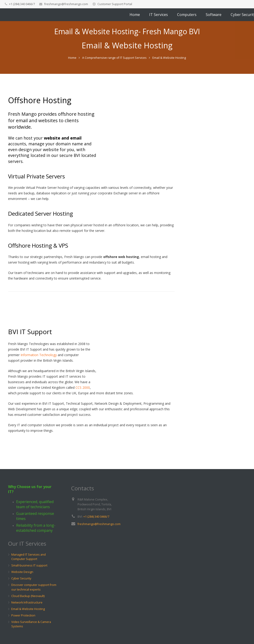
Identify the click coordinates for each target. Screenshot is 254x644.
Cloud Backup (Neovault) (28, 596)
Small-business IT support (29, 566)
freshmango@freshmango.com (66, 4)
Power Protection (23, 615)
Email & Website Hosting (28, 609)
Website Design (22, 572)
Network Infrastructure (27, 602)
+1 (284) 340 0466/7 (96, 517)
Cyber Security (21, 579)
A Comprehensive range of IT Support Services (114, 80)
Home (72, 80)
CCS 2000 (83, 410)
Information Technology (39, 378)
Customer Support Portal (115, 4)
